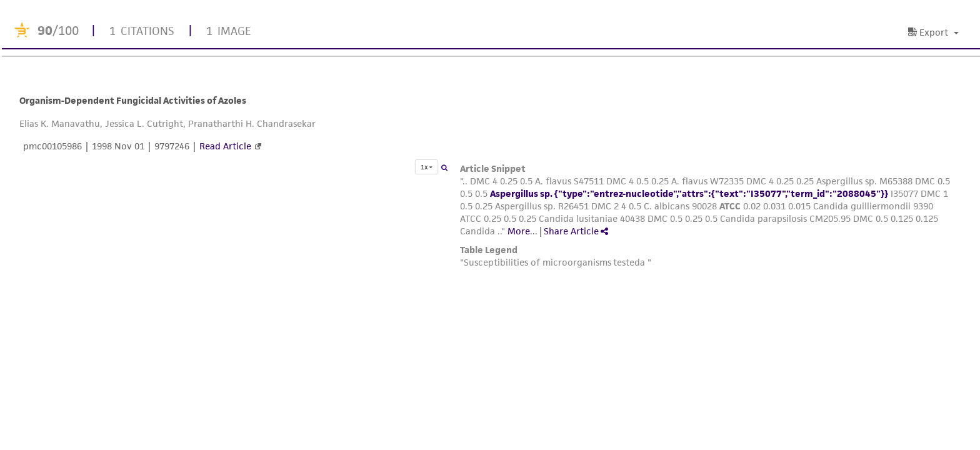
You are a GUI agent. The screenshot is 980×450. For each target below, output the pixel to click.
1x (427, 167)
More (519, 231)
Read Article (225, 146)
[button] (935, 32)
